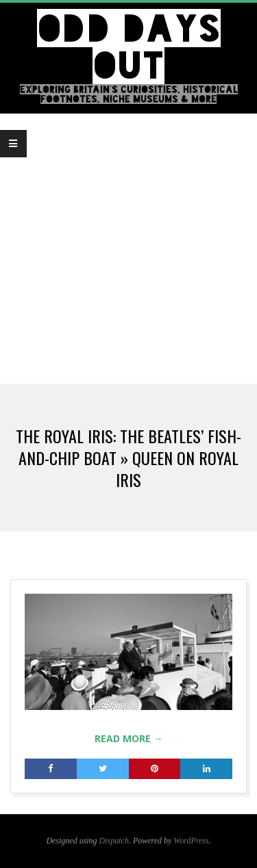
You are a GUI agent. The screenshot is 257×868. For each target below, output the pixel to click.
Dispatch (114, 841)
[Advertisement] (128, 249)
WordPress (191, 841)
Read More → (129, 738)
